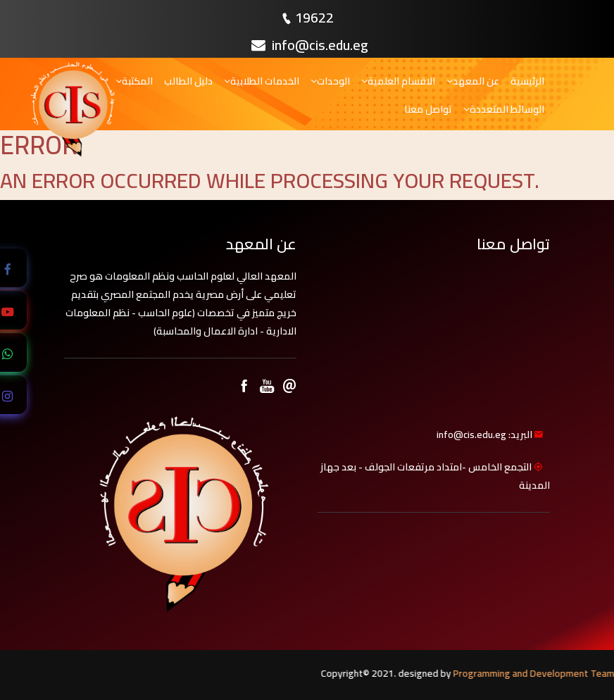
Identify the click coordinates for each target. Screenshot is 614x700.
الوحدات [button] (330, 81)
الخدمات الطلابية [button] (262, 81)
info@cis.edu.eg (310, 45)
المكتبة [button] (134, 81)
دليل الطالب (188, 81)
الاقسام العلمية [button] (398, 81)
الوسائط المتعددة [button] (504, 109)
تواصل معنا (428, 109)
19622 (314, 17)
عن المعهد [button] (473, 81)
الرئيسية (527, 81)
